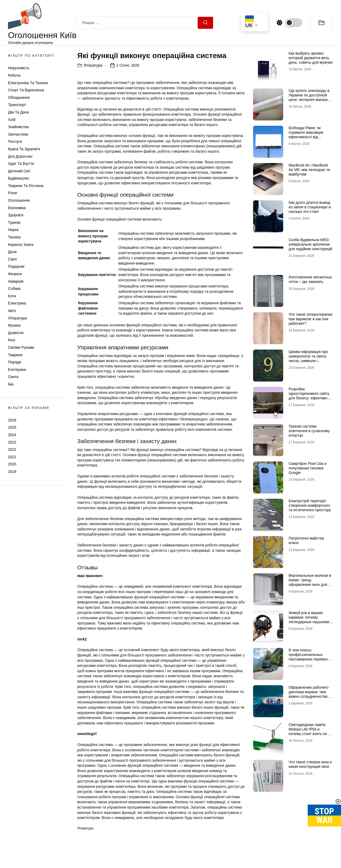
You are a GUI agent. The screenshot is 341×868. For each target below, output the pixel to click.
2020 (12, 464)
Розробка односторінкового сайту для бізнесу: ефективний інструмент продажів (310, 396)
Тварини (15, 355)
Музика (14, 325)
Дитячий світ (19, 171)
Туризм (14, 222)
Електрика (17, 303)
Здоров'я (16, 215)
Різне (13, 193)
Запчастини (18, 134)
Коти (12, 296)
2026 (12, 420)
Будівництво (19, 178)
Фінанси (15, 274)
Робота (14, 75)
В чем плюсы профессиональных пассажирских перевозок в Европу (310, 657)
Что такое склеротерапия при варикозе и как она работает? (310, 319)
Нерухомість (19, 68)
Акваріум (16, 281)
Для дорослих (20, 156)
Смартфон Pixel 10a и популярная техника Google (307, 468)
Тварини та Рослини (26, 186)
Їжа (11, 384)
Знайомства (18, 127)
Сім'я (12, 259)
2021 (12, 457)
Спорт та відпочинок (26, 90)
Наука (13, 230)
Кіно (12, 340)
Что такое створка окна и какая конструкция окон (310, 764)
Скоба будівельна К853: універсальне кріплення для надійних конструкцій (310, 244)
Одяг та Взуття (21, 164)
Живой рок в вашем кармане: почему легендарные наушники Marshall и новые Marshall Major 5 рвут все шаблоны (311, 624)
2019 (12, 472)
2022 (12, 449)
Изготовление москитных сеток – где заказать (310, 279)
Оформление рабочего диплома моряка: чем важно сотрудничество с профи (309, 694)
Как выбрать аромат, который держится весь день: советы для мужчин (310, 58)
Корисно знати (21, 245)
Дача (12, 252)
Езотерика (17, 370)
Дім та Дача (18, 112)
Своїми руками (21, 347)
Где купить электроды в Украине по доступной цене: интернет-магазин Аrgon (309, 97)
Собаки (14, 289)
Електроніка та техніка (28, 83)
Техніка (14, 237)
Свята (13, 377)
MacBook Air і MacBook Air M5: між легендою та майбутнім (309, 170)
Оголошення (19, 200)
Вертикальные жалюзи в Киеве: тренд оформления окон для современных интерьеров (310, 584)
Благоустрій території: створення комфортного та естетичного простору (310, 505)
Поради (15, 362)
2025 (12, 427)
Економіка (17, 208)
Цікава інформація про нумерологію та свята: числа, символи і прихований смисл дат (308, 358)
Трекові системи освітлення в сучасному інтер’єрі (309, 431)
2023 (12, 442)
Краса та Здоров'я (24, 149)
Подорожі (16, 266)
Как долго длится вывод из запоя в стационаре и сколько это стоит (310, 207)
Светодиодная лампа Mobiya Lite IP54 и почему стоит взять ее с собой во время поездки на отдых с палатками (309, 734)
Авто (12, 311)
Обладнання (19, 98)
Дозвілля (16, 333)
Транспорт (17, 105)
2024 (12, 435)
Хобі (12, 120)
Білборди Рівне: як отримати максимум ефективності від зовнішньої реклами (306, 135)
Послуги (15, 141)
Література (17, 318)
